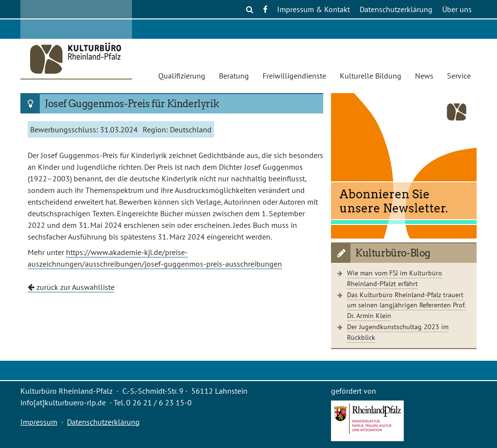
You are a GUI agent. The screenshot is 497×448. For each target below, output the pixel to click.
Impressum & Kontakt (314, 9)
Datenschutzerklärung (396, 9)
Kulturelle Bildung (371, 76)
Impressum (39, 422)
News (424, 76)
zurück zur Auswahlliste (71, 287)
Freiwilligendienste (294, 76)
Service (459, 76)
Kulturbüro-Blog (393, 253)
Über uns (457, 9)
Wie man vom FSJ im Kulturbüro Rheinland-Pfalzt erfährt (395, 278)
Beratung (234, 76)
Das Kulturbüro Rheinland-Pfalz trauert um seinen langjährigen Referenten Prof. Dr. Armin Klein (406, 305)
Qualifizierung (182, 76)
